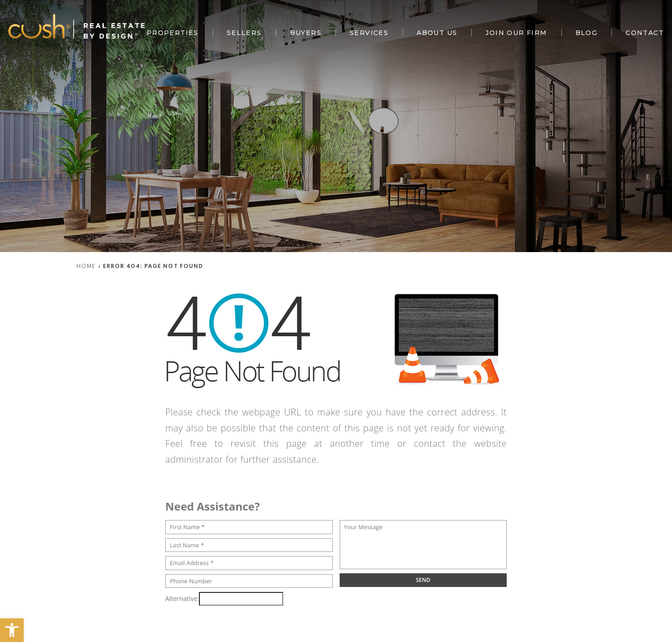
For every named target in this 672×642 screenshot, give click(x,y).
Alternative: (182, 599)
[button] (12, 630)
